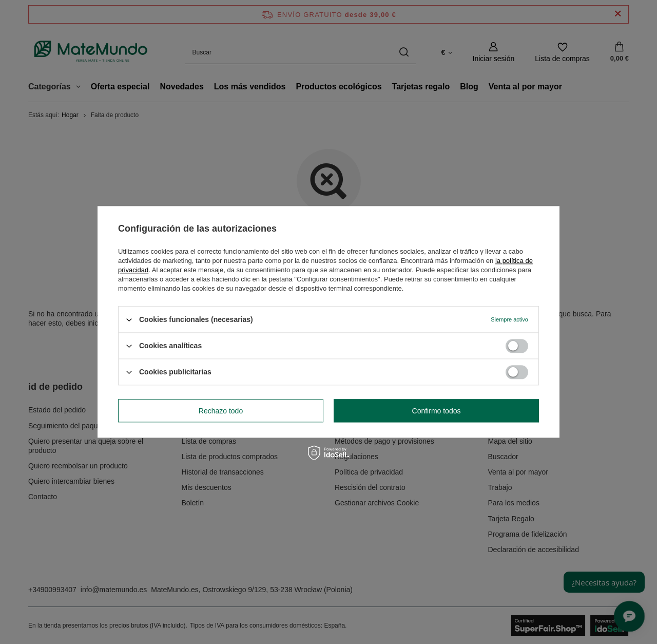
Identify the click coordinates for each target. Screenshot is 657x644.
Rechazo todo (221, 411)
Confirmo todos (437, 411)
